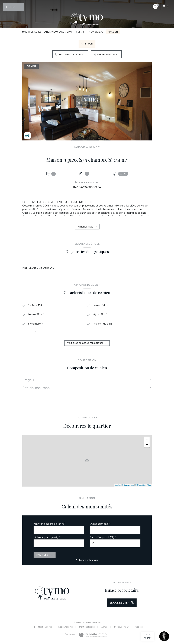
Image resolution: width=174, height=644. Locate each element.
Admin (104, 627)
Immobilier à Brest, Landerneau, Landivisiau (47, 32)
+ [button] (147, 440)
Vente (81, 32)
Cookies (139, 627)
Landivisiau (97, 32)
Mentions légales (87, 627)
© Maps (128, 485)
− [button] (147, 445)
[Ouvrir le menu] (14, 7)
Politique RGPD (121, 627)
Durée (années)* (100, 524)
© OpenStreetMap (143, 485)
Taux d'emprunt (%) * (103, 537)
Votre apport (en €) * (47, 537)
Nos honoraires (45, 627)
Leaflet (118, 485)
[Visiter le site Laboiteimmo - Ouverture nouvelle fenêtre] (93, 635)
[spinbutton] (115, 543)
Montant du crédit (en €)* (50, 524)
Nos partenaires (65, 627)
